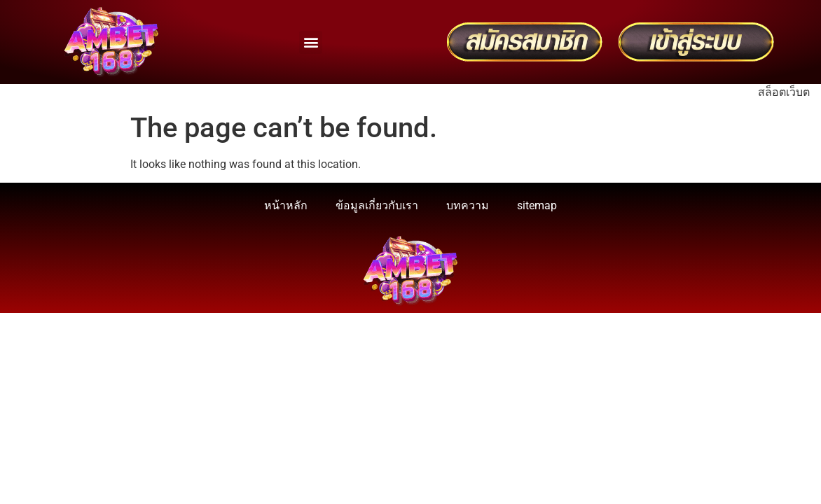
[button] (311, 42)
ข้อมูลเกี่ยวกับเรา (377, 205)
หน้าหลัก (286, 205)
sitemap (537, 205)
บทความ (468, 205)
